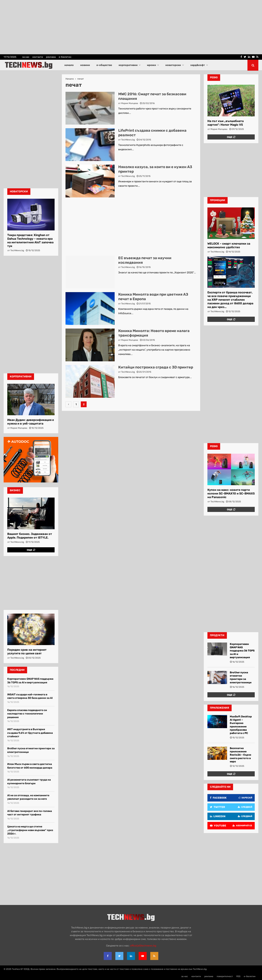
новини (85, 65)
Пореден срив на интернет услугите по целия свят (27, 652)
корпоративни (128, 65)
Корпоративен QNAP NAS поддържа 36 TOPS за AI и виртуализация (242, 651)
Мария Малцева (130, 103)
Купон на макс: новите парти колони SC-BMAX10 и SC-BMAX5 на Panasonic (231, 493)
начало (69, 65)
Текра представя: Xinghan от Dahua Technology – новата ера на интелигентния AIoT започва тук (30, 240)
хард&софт (198, 65)
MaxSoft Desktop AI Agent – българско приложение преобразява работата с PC (241, 725)
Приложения (220, 708)
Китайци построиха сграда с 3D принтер (156, 367)
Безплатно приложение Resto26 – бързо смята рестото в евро (241, 755)
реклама (51, 57)
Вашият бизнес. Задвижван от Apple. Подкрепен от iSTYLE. (30, 536)
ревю (214, 77)
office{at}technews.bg (143, 946)
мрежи (151, 65)
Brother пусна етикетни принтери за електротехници (241, 677)
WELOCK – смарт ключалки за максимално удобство (229, 245)
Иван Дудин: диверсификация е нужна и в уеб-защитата (31, 422)
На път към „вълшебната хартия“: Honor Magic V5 (226, 123)
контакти (38, 57)
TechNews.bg (128, 140)
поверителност (225, 976)
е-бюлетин (65, 57)
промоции (218, 200)
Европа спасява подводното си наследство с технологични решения (27, 714)
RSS (238, 976)
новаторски (173, 65)
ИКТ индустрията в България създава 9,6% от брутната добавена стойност (30, 733)
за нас (26, 57)
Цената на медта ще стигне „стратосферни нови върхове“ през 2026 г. (30, 830)
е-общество (104, 65)
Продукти (217, 635)
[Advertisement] (131, 227)
